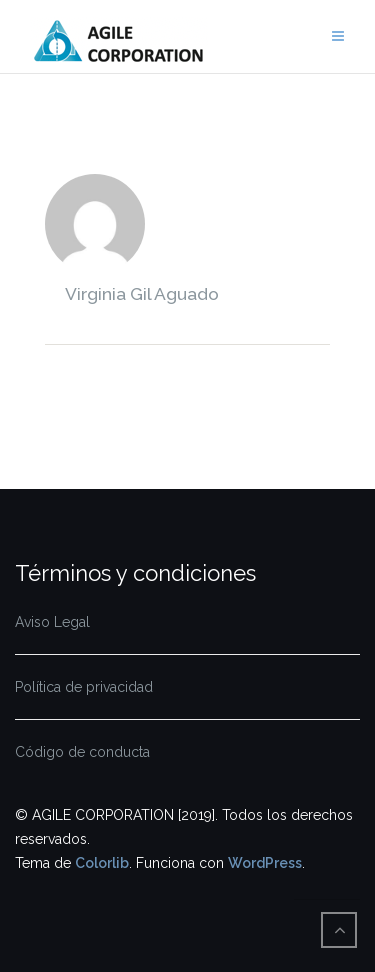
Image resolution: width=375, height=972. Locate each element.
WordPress (265, 863)
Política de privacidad (84, 687)
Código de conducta (82, 752)
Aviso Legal (52, 622)
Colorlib (102, 863)
